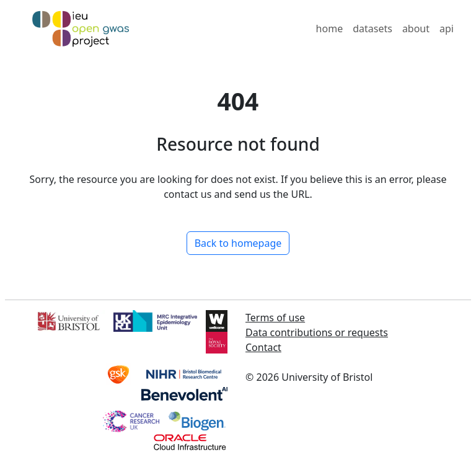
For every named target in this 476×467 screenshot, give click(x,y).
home (330, 29)
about (416, 29)
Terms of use (275, 318)
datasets (372, 29)
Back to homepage (238, 243)
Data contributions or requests (317, 332)
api (447, 29)
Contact (263, 347)
